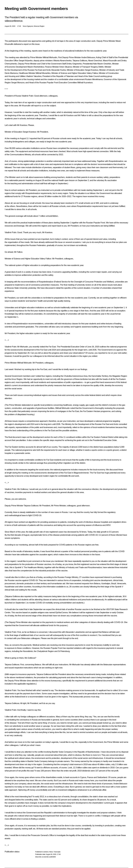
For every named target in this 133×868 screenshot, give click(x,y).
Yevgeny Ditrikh (97, 67)
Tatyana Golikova (80, 61)
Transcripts (57, 852)
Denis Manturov (11, 73)
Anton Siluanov (66, 67)
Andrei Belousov (88, 57)
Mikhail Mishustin (50, 57)
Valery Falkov (92, 73)
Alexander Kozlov (58, 70)
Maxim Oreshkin (104, 64)
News (51, 852)
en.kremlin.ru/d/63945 (49, 857)
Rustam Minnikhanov (94, 79)
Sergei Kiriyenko (26, 61)
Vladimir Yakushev (34, 76)
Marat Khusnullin (110, 61)
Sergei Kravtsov (92, 70)
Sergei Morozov (18, 83)
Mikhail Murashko (43, 73)
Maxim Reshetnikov (36, 67)
